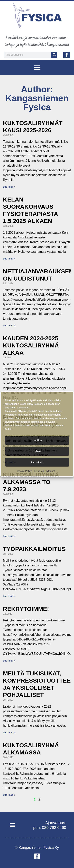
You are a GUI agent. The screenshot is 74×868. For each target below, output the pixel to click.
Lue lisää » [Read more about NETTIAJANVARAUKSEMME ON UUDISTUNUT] (9, 326)
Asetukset (37, 462)
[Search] (54, 55)
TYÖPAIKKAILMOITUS (34, 549)
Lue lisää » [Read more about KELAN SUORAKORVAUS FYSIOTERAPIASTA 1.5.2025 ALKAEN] (9, 259)
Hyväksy (37, 440)
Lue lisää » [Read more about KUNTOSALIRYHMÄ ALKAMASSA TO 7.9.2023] (9, 536)
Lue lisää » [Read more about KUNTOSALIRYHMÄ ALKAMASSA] (9, 795)
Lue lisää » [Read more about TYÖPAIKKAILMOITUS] (9, 596)
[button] (37, 68)
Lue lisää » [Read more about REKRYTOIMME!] (9, 661)
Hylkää (37, 451)
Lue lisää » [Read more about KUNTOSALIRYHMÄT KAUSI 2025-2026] (9, 187)
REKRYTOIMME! (26, 609)
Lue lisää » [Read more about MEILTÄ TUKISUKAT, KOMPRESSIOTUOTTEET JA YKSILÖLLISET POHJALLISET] (9, 733)
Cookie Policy (25, 471)
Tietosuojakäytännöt (44, 471)
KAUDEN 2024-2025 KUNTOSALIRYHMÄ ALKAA (31, 345)
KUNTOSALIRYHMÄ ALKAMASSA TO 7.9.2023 (31, 482)
